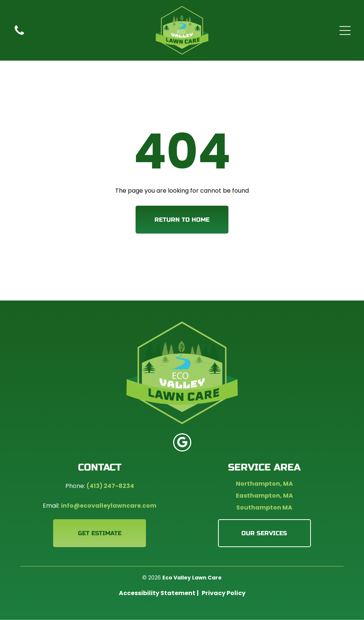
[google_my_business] (182, 443)
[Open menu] (345, 30)
